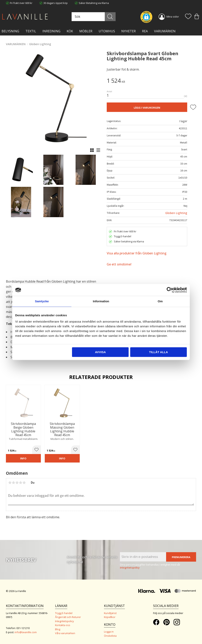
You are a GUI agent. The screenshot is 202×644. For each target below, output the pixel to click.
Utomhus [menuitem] (107, 31)
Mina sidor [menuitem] (173, 17)
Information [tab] (101, 301)
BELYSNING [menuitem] (10, 31)
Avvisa (100, 352)
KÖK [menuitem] (70, 31)
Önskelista (110, 636)
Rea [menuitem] (145, 31)
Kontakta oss (63, 625)
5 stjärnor (24, 483)
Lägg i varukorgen (147, 108)
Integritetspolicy (64, 621)
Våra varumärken (65, 633)
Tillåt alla (159, 352)
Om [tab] (160, 301)
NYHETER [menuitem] (129, 31)
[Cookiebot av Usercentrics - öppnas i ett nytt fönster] (170, 290)
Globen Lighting (176, 213)
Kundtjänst (110, 613)
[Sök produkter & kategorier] (93, 17)
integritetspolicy (130, 568)
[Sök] (110, 17)
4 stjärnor (21, 483)
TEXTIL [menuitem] (31, 31)
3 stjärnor (17, 483)
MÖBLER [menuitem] (86, 31)
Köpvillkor (110, 617)
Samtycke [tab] (42, 301)
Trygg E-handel (64, 613)
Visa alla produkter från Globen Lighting (137, 253)
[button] (188, 17)
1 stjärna (10, 483)
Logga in (109, 632)
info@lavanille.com (26, 632)
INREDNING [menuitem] (51, 31)
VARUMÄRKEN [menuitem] (165, 31)
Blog (58, 629)
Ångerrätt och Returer (68, 617)
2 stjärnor (13, 483)
